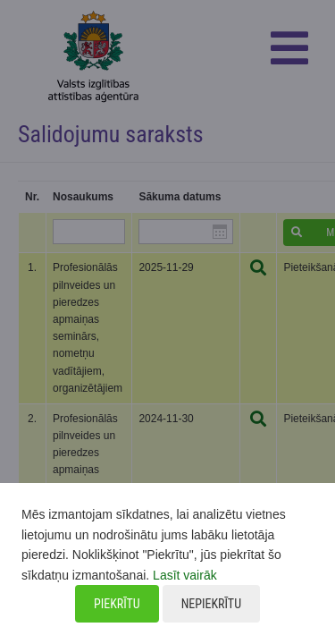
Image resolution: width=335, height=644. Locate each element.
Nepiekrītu (211, 604)
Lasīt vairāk (185, 575)
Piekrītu (117, 604)
